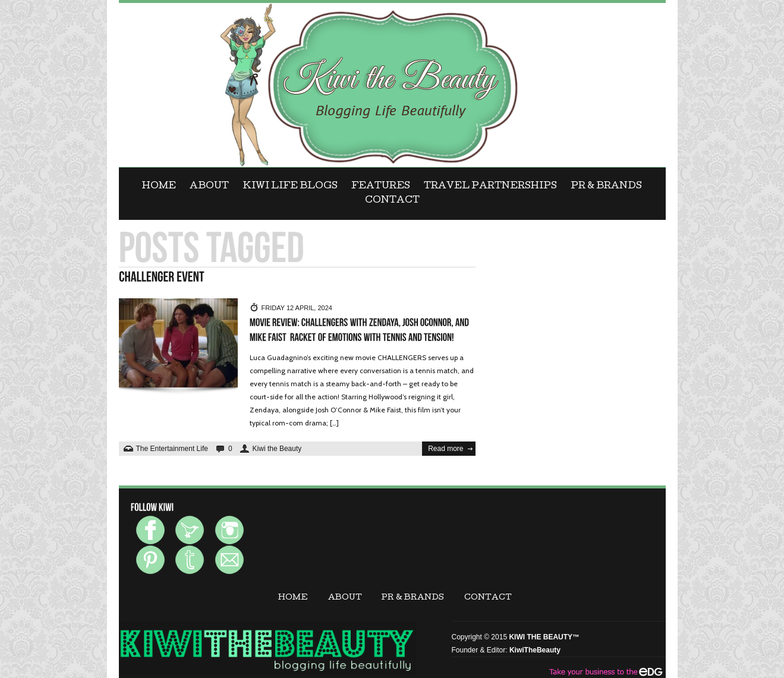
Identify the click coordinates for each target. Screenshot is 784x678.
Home (159, 187)
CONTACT (392, 201)
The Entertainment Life (172, 449)
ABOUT (209, 187)
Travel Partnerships (490, 187)
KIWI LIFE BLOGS (290, 187)
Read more (445, 449)
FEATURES (381, 187)
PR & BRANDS (606, 187)
